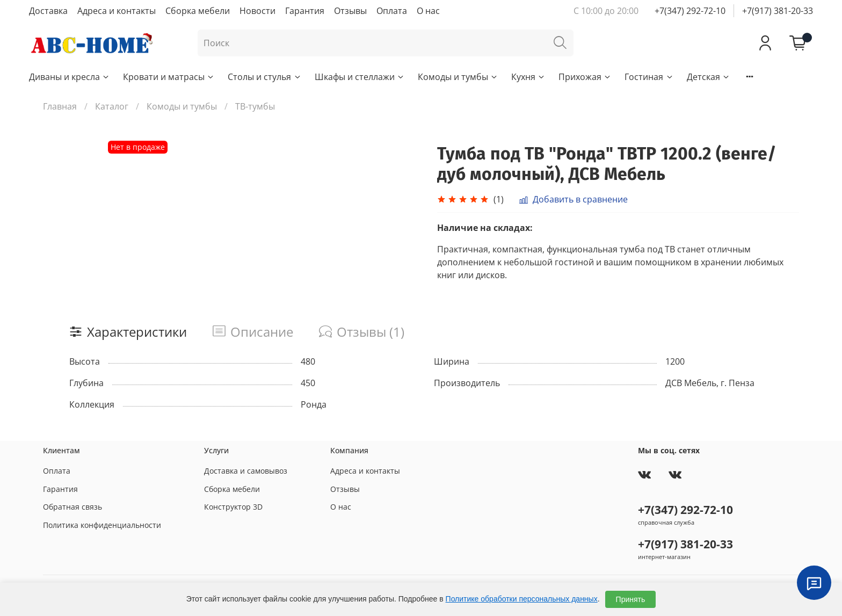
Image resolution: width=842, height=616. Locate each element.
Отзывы (350, 11)
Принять (631, 599)
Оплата (392, 11)
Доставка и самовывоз (246, 471)
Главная (60, 106)
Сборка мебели (198, 11)
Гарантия (305, 11)
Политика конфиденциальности (102, 525)
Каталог (112, 106)
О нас (428, 11)
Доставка (48, 11)
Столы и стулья (264, 77)
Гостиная (649, 77)
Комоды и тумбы (458, 77)
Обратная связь (72, 507)
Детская (709, 77)
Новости (257, 11)
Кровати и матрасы (169, 77)
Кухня (528, 77)
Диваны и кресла (70, 77)
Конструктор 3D (233, 507)
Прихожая (585, 77)
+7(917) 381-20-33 (778, 11)
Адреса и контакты (117, 11)
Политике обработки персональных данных (522, 599)
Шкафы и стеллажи (360, 77)
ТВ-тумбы (255, 106)
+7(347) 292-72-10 (690, 11)
